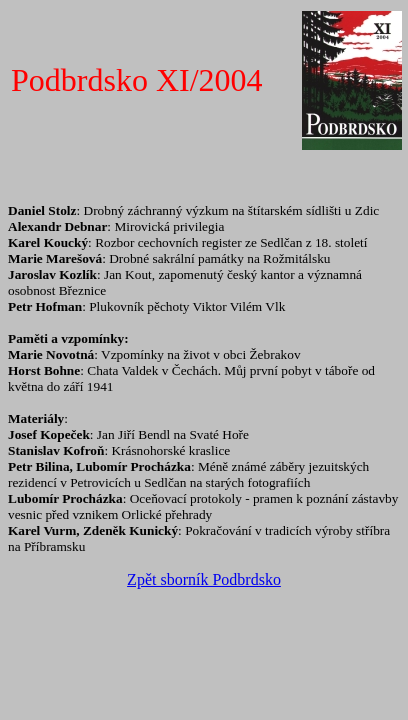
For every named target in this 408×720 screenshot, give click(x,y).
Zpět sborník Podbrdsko (204, 579)
